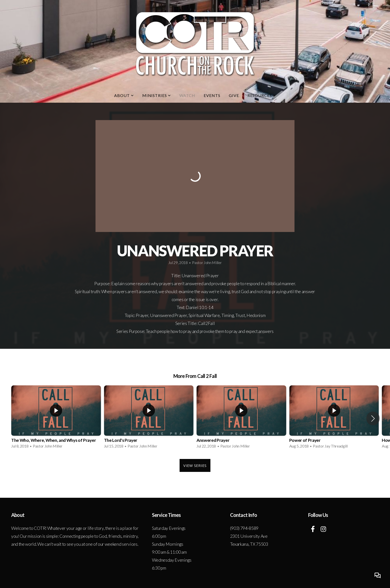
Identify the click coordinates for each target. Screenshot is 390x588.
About (124, 95)
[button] (373, 418)
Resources (262, 95)
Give (234, 95)
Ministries (157, 95)
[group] (56, 418)
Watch (187, 95)
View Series (195, 465)
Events (212, 95)
